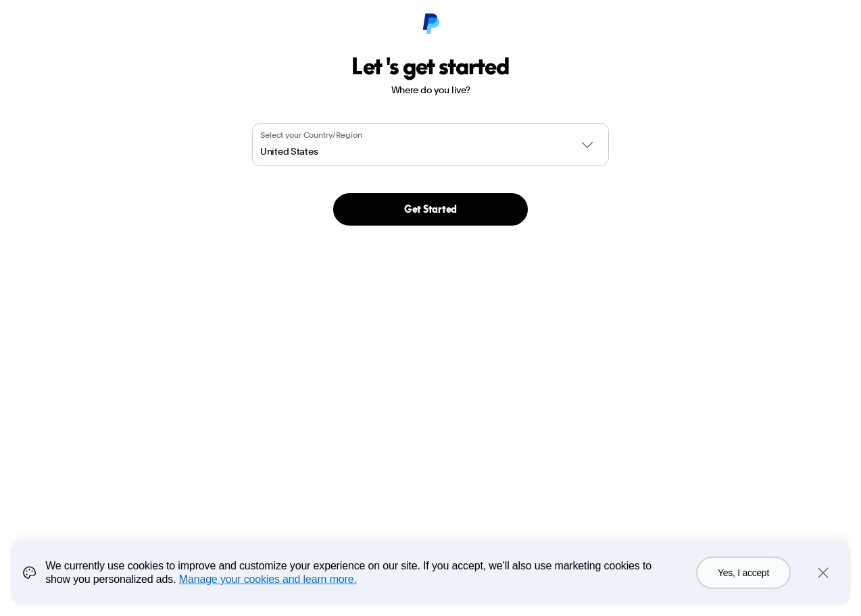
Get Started (430, 209)
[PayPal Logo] (430, 24)
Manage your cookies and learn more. (268, 579)
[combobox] (430, 145)
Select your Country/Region (311, 135)
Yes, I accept (743, 573)
